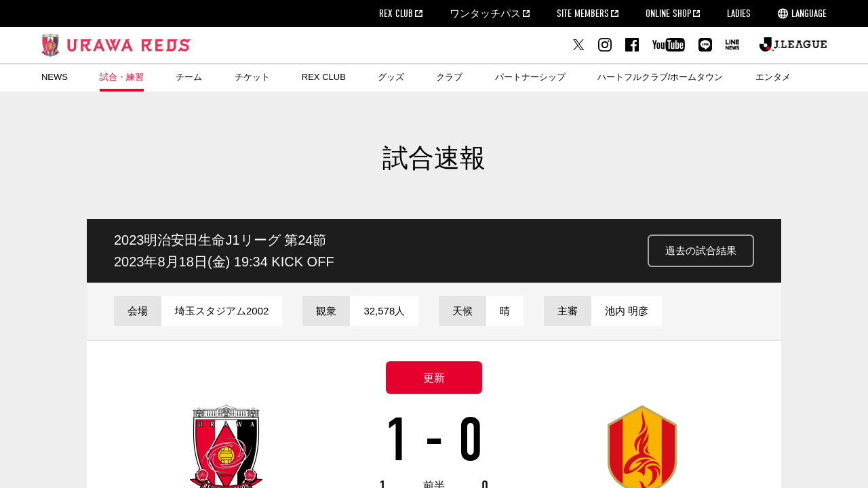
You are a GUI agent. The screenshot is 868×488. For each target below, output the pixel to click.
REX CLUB (396, 14)
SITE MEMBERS (583, 14)
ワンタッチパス (485, 14)
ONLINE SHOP (668, 14)
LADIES (739, 14)
